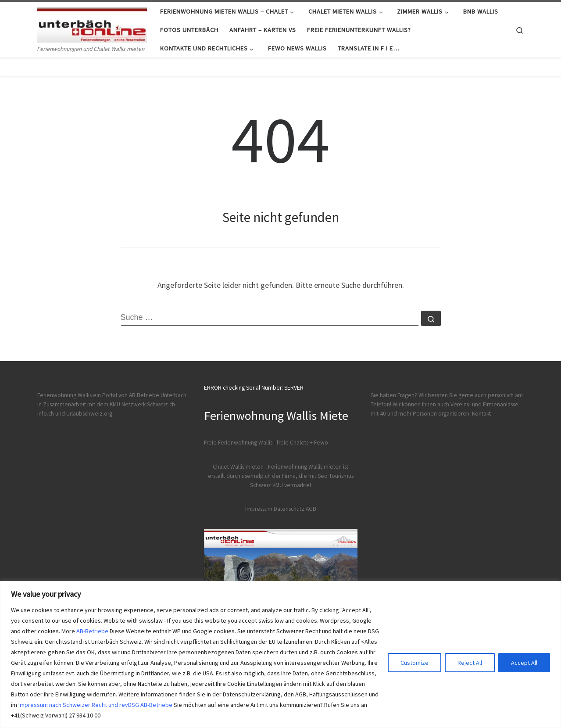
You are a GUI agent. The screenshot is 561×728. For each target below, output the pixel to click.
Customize (414, 663)
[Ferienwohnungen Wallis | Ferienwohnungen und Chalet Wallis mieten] (92, 23)
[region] (280, 654)
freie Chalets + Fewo (302, 443)
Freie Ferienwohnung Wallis (238, 443)
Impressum (259, 509)
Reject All (470, 663)
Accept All (524, 663)
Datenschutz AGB (295, 509)
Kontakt (481, 414)
